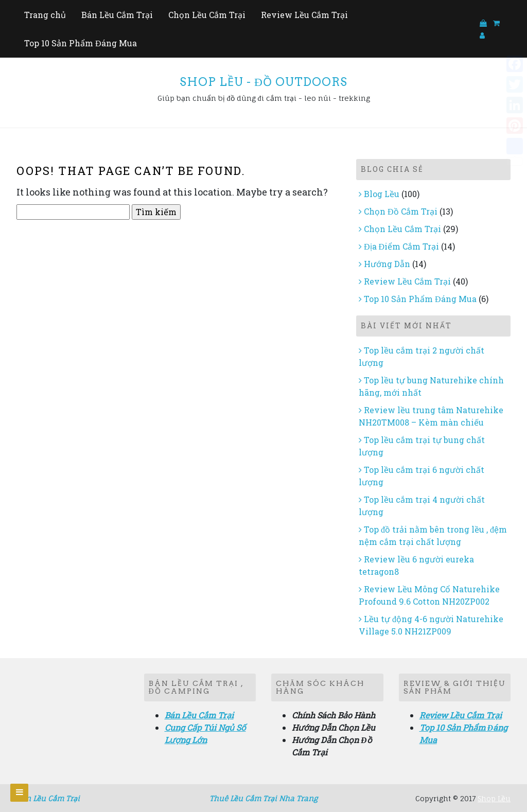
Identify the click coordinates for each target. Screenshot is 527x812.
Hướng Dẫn (387, 264)
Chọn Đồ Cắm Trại (401, 211)
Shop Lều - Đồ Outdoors (263, 82)
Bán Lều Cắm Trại (117, 15)
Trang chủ (45, 15)
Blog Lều (382, 194)
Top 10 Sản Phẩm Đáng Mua (81, 43)
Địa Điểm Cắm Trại (401, 246)
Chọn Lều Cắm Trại (207, 15)
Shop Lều (494, 798)
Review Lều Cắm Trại (304, 15)
